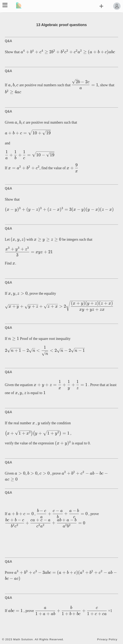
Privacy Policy (107, 639)
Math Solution (23, 639)
